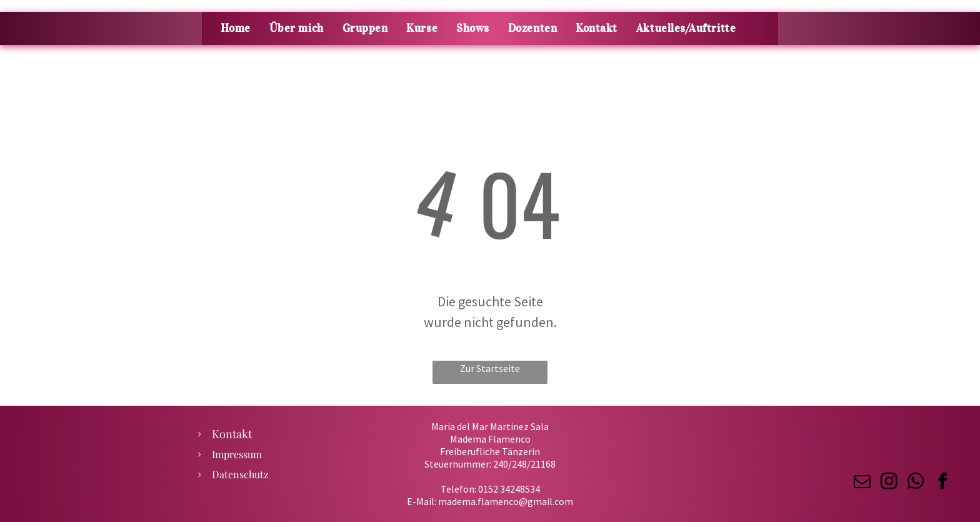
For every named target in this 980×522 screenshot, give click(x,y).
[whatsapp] (916, 483)
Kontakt (232, 434)
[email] (862, 483)
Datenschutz (240, 474)
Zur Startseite (490, 368)
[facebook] (942, 483)
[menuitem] (236, 28)
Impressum (237, 454)
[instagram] (889, 483)
